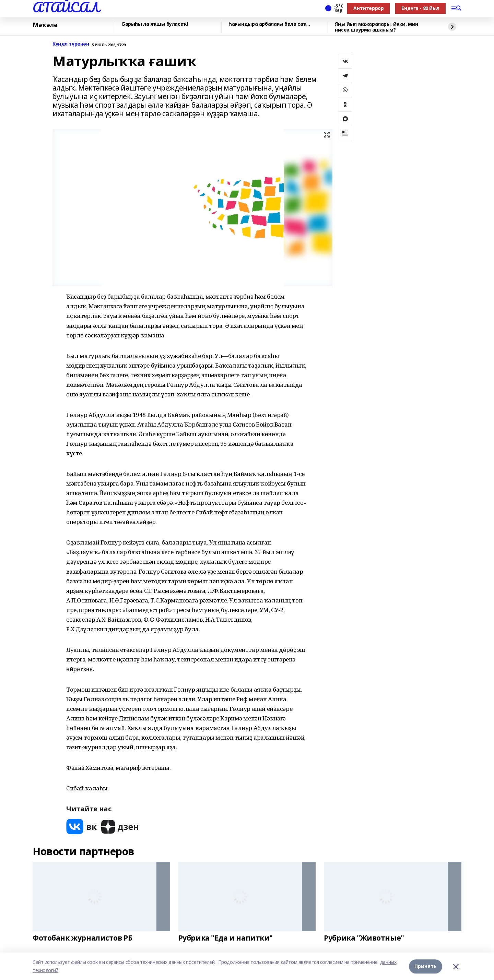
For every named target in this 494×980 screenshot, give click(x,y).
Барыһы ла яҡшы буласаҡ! (155, 24)
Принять (426, 966)
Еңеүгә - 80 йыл (420, 8)
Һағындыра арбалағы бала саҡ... (269, 24)
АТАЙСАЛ (66, 7)
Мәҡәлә (45, 25)
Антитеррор (368, 8)
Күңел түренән (71, 44)
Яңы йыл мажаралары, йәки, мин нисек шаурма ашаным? (377, 27)
